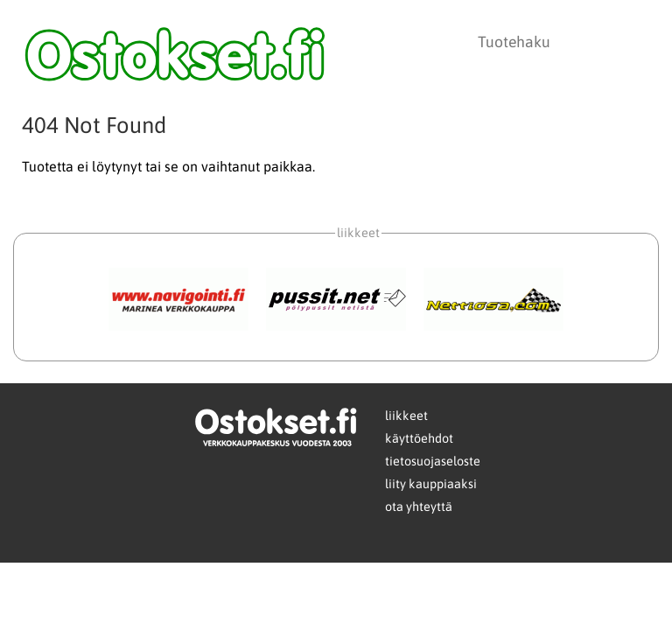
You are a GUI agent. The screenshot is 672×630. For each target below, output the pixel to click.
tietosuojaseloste (433, 461)
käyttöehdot (419, 438)
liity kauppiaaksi (431, 484)
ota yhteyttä (419, 507)
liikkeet (406, 416)
